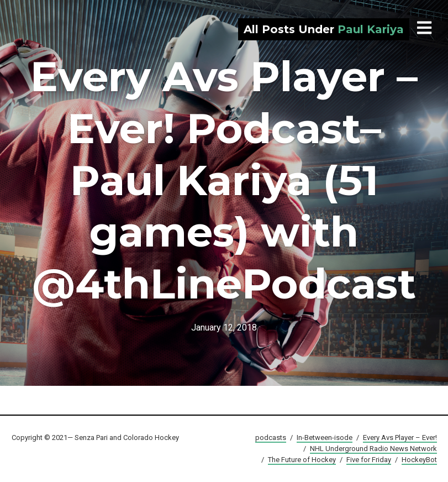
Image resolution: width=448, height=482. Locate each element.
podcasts (271, 438)
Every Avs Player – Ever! (400, 438)
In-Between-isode (325, 438)
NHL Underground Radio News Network (373, 449)
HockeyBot (419, 460)
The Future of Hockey (302, 460)
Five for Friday (369, 460)
